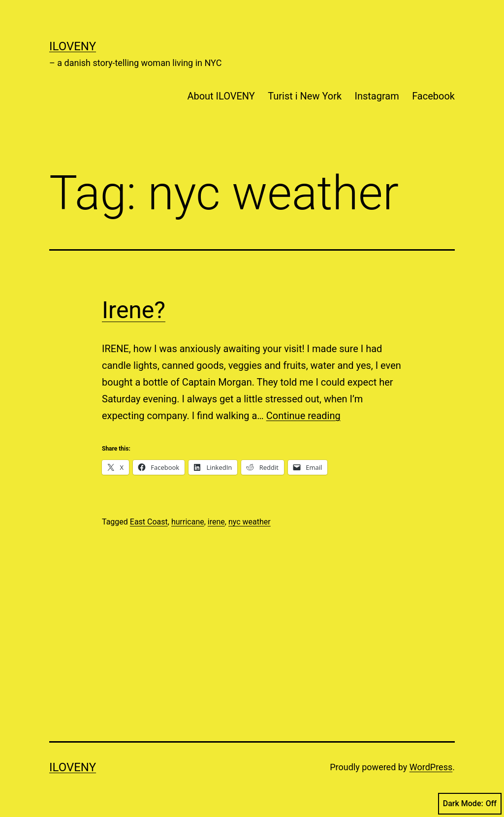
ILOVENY (73, 46)
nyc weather (250, 522)
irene (216, 522)
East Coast (149, 522)
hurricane (188, 522)
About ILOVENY (221, 96)
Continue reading (303, 416)
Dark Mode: (470, 804)
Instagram (377, 96)
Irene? (134, 310)
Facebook (433, 96)
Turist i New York (305, 96)
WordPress (431, 767)
